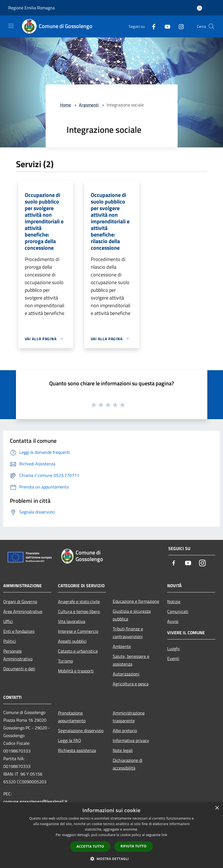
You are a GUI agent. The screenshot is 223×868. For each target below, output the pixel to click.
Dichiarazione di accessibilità (128, 764)
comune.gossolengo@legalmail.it (35, 801)
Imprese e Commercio (78, 631)
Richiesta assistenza (77, 750)
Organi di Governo (20, 601)
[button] (112, 859)
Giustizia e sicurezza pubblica (132, 615)
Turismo (65, 661)
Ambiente (122, 646)
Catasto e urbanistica (78, 651)
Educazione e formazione (136, 601)
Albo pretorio (125, 730)
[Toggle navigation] (11, 26)
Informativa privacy (131, 740)
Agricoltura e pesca (131, 684)
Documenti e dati (19, 669)
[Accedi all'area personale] (199, 8)
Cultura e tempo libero (79, 611)
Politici (10, 641)
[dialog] (111, 835)
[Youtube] (165, 26)
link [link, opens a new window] (164, 835)
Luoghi (174, 649)
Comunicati (178, 611)
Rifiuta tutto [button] (133, 846)
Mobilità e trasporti (76, 671)
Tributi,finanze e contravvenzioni (128, 633)
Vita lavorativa (72, 621)
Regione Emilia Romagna (31, 8)
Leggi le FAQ (70, 740)
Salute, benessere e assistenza (131, 660)
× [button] (217, 808)
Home (65, 105)
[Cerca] (211, 26)
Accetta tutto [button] (90, 846)
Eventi (173, 658)
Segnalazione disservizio (81, 730)
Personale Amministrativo (18, 655)
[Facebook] (152, 26)
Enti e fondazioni (19, 631)
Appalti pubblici (72, 641)
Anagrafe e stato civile (79, 601)
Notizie (174, 601)
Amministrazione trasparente (129, 717)
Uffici (8, 621)
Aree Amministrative (23, 611)
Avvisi (173, 621)
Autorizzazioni (126, 674)
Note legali (123, 750)
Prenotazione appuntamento (72, 717)
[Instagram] (179, 26)
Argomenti (89, 105)
